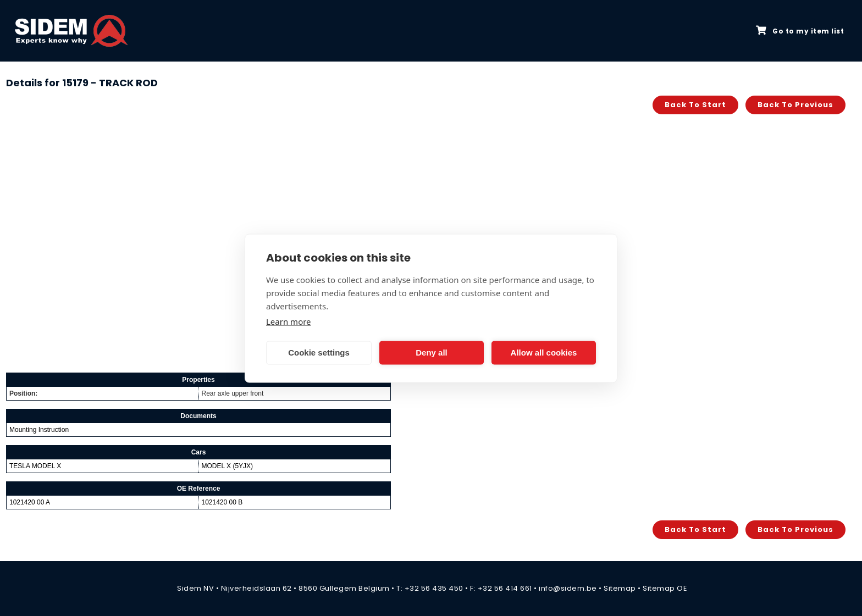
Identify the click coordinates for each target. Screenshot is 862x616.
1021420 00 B (222, 502)
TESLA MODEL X (35, 466)
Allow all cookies (544, 353)
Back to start (695, 105)
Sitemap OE (665, 588)
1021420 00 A (30, 502)
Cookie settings (319, 353)
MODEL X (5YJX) (228, 466)
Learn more (289, 321)
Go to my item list (800, 31)
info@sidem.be (568, 588)
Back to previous (795, 105)
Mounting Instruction (39, 430)
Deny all (432, 353)
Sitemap (620, 588)
